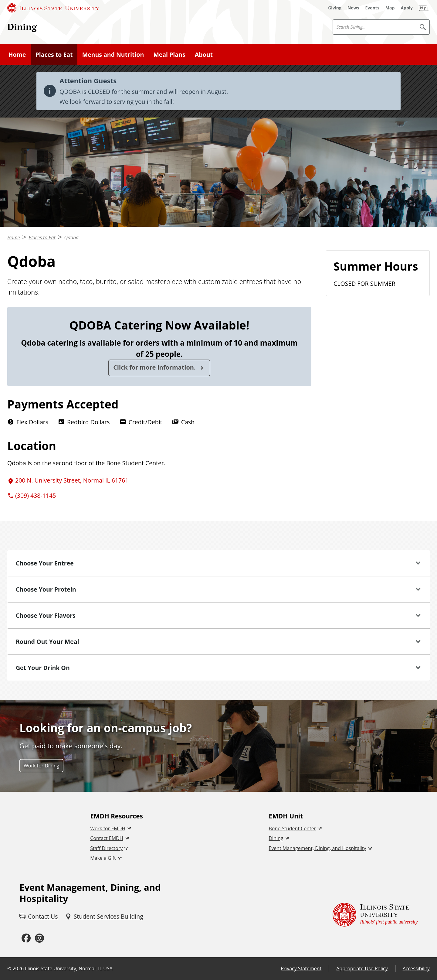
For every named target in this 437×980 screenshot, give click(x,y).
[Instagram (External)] (39, 938)
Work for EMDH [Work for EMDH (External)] (108, 828)
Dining (22, 27)
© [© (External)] (9, 968)
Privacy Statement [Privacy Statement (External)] (301, 968)
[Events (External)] (372, 8)
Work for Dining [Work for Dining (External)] (41, 766)
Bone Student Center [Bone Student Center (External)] (292, 828)
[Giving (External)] (335, 8)
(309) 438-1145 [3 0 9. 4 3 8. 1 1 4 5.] (36, 495)
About (204, 55)
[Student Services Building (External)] (104, 916)
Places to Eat (54, 55)
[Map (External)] (390, 8)
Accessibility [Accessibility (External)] (416, 968)
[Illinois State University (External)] (53, 8)
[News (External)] (353, 8)
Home (17, 55)
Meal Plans (169, 55)
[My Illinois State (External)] (424, 8)
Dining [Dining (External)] (276, 838)
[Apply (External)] (407, 8)
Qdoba (71, 237)
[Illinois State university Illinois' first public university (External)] (375, 915)
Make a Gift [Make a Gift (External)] (103, 858)
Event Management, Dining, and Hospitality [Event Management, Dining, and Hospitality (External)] (317, 848)
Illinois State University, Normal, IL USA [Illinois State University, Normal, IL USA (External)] (69, 968)
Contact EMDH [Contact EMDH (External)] (107, 838)
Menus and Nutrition (113, 55)
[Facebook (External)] (26, 938)
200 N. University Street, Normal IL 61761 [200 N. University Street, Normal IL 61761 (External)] (72, 480)
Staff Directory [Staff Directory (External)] (106, 848)
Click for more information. (155, 367)
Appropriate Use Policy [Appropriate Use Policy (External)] (362, 968)
